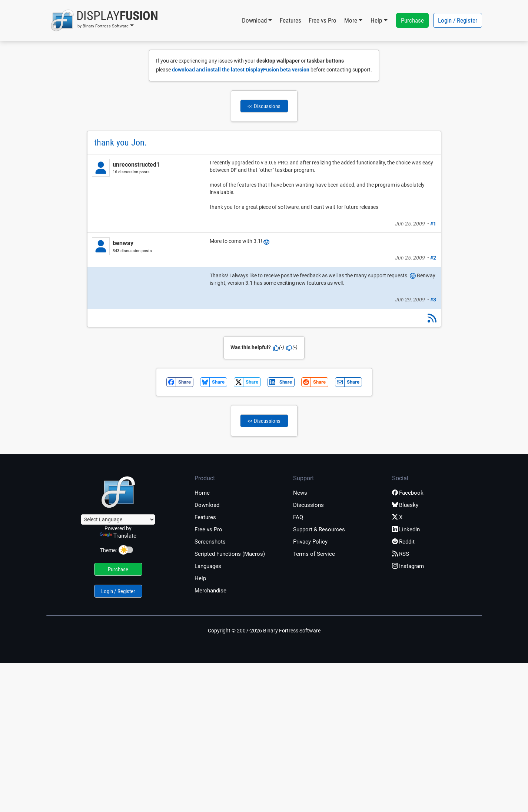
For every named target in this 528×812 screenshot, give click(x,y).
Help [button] (376, 20)
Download (207, 505)
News (300, 493)
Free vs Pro (323, 20)
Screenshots (210, 542)
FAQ (298, 517)
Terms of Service (314, 554)
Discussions (308, 505)
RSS (401, 554)
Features (290, 20)
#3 (433, 300)
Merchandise (210, 591)
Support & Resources (319, 529)
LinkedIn (406, 529)
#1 (433, 224)
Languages (208, 566)
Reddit (403, 542)
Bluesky (405, 505)
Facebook (408, 493)
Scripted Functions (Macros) (230, 554)
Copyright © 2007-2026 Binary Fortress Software (264, 631)
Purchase (412, 20)
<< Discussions (264, 106)
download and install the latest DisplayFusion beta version (241, 70)
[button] (104, 20)
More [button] (351, 20)
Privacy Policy (310, 542)
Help (200, 578)
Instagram (408, 566)
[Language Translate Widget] (118, 519)
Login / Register (458, 20)
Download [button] (254, 20)
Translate (118, 536)
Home (202, 493)
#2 (433, 258)
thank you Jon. (120, 143)
